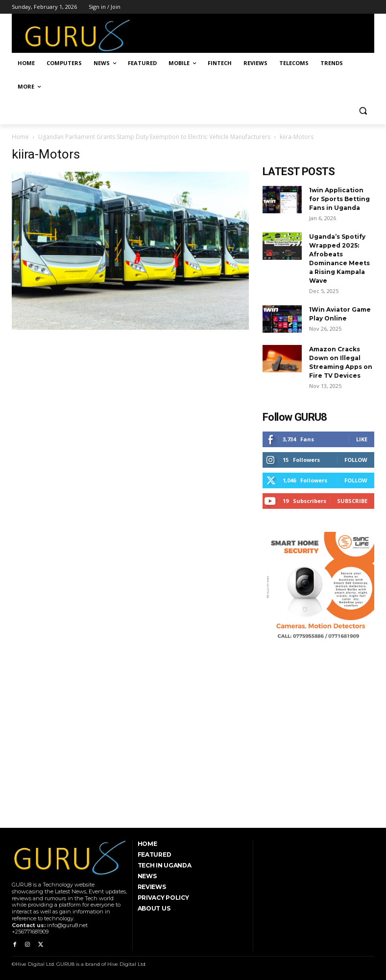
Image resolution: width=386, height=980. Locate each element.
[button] (363, 110)
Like (362, 439)
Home (20, 137)
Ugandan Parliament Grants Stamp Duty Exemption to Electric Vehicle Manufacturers (154, 137)
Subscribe (352, 501)
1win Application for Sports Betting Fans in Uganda (339, 199)
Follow (356, 460)
